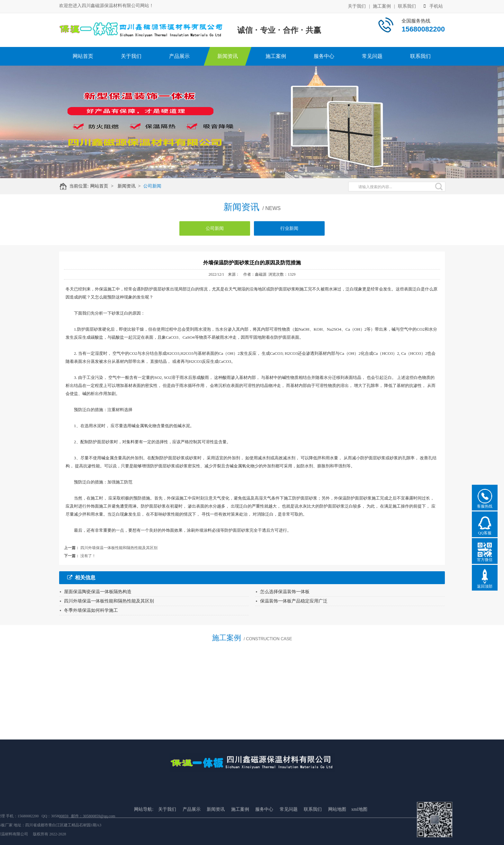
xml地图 (359, 833)
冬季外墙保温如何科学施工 (91, 610)
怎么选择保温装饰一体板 (285, 592)
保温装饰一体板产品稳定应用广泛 (294, 601)
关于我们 (357, 6)
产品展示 (179, 56)
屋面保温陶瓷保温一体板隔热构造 (98, 592)
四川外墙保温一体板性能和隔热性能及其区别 (119, 548)
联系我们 (407, 6)
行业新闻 (289, 232)
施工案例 (382, 6)
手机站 (433, 6)
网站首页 (83, 56)
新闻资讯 (228, 56)
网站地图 (337, 833)
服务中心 (324, 56)
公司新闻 (157, 186)
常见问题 (372, 56)
